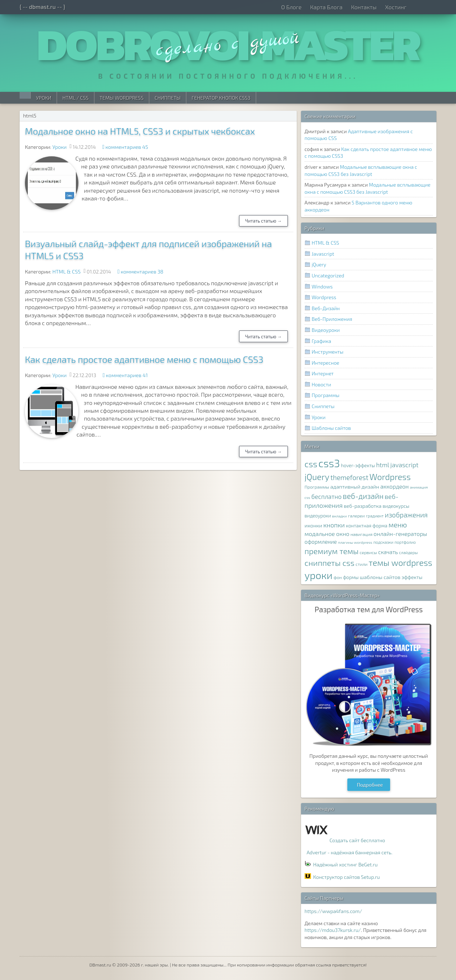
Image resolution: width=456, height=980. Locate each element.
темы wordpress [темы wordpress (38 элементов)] (401, 562)
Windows (322, 286)
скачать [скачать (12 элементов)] (388, 552)
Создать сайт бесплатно (357, 840)
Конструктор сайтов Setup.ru (346, 877)
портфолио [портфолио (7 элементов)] (405, 542)
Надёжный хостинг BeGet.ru (345, 864)
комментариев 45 (127, 147)
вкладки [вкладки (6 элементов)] (339, 516)
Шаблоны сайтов (331, 428)
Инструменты (328, 352)
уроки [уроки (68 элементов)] (319, 575)
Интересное (326, 363)
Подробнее (370, 785)
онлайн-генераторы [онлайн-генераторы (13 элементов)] (400, 534)
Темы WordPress (122, 98)
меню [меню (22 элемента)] (398, 525)
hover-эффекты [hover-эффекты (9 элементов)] (358, 465)
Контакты (364, 7)
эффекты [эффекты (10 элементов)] (412, 577)
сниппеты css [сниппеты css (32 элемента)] (330, 563)
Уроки (44, 98)
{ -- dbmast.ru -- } (42, 7)
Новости (322, 384)
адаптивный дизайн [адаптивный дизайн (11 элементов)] (355, 486)
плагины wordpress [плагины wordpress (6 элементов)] (355, 542)
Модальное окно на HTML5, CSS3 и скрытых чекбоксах (140, 131)
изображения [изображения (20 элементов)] (406, 515)
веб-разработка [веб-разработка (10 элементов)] (363, 506)
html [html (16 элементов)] (383, 465)
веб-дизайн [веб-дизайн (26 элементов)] (363, 496)
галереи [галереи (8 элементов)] (356, 516)
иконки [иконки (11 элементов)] (313, 525)
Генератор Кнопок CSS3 (221, 98)
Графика (322, 341)
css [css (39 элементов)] (311, 464)
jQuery (319, 264)
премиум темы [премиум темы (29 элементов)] (332, 551)
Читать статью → (263, 221)
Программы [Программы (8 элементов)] (317, 487)
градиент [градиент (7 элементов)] (375, 516)
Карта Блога (326, 7)
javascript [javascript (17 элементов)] (405, 465)
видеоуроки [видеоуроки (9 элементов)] (318, 516)
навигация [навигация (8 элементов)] (362, 534)
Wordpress (324, 297)
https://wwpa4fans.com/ (333, 911)
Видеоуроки (326, 330)
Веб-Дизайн (326, 308)
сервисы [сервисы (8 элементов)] (369, 552)
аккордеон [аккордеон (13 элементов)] (395, 486)
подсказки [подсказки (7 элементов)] (383, 542)
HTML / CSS (75, 98)
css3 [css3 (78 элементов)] (329, 463)
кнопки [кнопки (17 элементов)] (334, 525)
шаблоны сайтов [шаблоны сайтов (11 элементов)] (380, 577)
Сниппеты (168, 98)
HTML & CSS (66, 272)
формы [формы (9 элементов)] (351, 577)
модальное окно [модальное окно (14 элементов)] (327, 533)
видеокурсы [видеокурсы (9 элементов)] (396, 506)
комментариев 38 (142, 272)
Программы (326, 395)
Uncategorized (328, 275)
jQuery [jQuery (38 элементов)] (317, 477)
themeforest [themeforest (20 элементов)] (349, 477)
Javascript (323, 254)
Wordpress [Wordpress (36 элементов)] (390, 477)
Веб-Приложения (332, 319)
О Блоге (291, 7)
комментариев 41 (127, 375)
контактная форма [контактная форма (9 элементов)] (367, 526)
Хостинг (396, 7)
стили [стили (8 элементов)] (362, 564)
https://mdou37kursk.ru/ (333, 930)
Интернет (323, 373)
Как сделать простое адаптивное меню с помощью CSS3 (144, 359)
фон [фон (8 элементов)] (338, 577)
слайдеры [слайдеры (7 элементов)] (408, 552)
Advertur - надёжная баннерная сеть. (350, 852)
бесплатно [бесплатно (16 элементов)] (327, 497)
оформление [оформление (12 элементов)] (321, 542)
